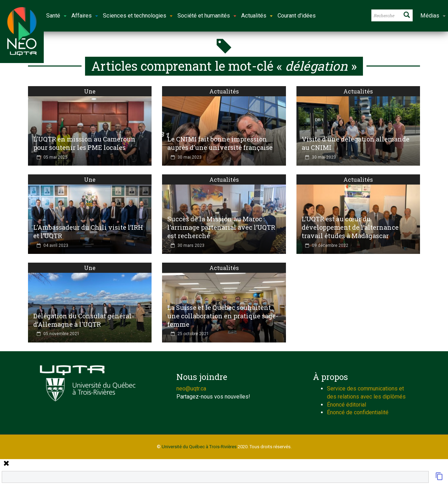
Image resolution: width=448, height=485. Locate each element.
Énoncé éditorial (346, 405)
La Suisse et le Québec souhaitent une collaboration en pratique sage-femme (223, 316)
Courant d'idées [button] (297, 16)
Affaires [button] (85, 16)
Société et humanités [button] (207, 16)
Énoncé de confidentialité (358, 412)
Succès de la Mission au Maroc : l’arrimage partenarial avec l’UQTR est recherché (221, 227)
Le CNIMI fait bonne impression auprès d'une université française (220, 143)
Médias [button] (433, 16)
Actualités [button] (257, 16)
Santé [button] (56, 16)
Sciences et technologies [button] (138, 16)
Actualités (224, 91)
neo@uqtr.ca (191, 389)
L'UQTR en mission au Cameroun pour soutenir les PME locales (84, 143)
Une (90, 91)
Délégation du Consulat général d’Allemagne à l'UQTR (82, 320)
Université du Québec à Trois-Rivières (199, 447)
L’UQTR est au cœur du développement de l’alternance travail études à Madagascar (350, 227)
